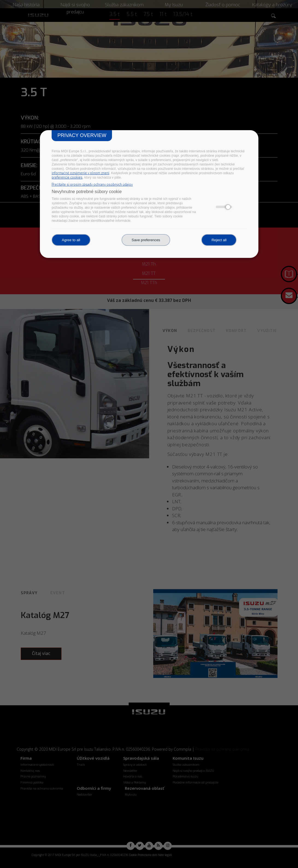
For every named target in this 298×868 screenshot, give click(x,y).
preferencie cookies (67, 177)
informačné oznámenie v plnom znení (80, 173)
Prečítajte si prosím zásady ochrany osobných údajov (92, 185)
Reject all (219, 240)
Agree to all (71, 240)
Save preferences (146, 240)
